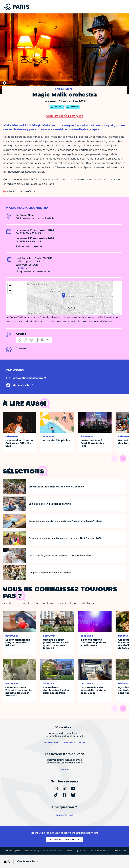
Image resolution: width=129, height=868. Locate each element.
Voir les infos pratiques (65, 116)
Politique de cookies (100, 851)
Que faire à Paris (27, 861)
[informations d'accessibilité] (34, 340)
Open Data (81, 851)
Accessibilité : (43, 851)
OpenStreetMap (110, 314)
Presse (69, 851)
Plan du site (120, 851)
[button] (64, 295)
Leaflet (95, 314)
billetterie (22, 268)
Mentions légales (12, 851)
